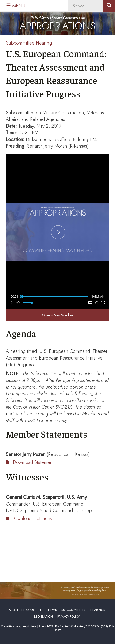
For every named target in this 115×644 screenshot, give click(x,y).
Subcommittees (74, 610)
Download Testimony (32, 519)
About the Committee (26, 610)
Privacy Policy (69, 616)
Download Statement (33, 462)
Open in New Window (57, 315)
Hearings (98, 610)
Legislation (44, 616)
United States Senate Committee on (57, 24)
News (52, 610)
